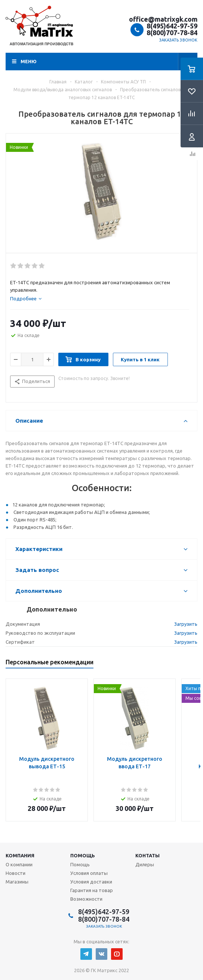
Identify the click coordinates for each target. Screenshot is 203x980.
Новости (16, 873)
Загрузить (186, 624)
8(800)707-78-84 (172, 33)
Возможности (86, 899)
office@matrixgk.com (163, 19)
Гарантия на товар (92, 890)
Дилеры (145, 864)
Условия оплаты (89, 873)
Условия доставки (91, 882)
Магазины (17, 882)
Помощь (83, 855)
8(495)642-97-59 (172, 26)
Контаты (147, 855)
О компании (19, 864)
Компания (20, 855)
